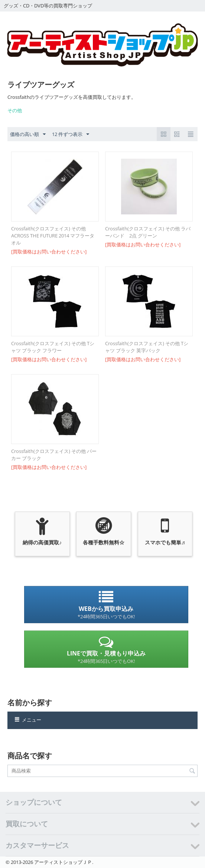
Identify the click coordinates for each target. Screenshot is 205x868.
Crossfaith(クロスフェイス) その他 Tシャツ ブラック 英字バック (147, 347)
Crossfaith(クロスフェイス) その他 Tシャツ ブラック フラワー (53, 347)
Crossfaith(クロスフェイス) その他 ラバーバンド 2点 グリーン (148, 232)
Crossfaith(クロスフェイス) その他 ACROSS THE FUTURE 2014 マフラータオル (53, 236)
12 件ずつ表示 (71, 135)
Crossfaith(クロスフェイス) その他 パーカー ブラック (54, 455)
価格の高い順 (28, 135)
